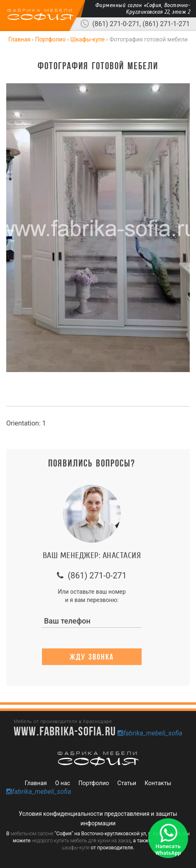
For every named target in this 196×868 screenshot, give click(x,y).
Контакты (158, 783)
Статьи (127, 783)
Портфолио (94, 783)
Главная (36, 783)
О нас (63, 783)
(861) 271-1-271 (166, 24)
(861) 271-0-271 (116, 24)
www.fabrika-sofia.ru (65, 731)
